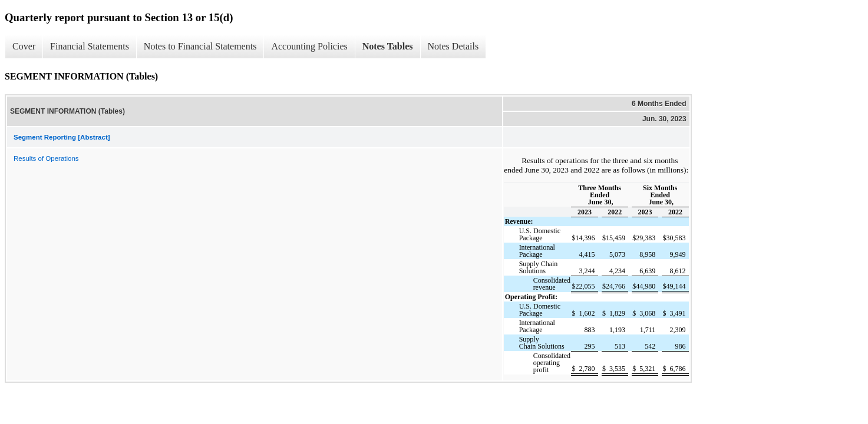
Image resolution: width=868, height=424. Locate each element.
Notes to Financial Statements (200, 46)
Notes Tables (388, 46)
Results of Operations (46, 158)
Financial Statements (90, 46)
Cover (24, 46)
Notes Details (453, 46)
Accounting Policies (309, 46)
